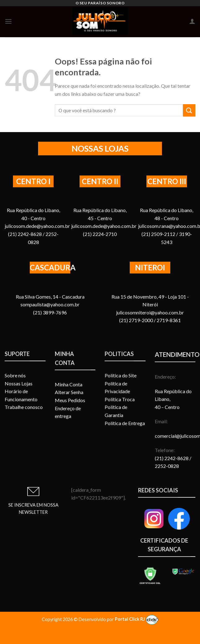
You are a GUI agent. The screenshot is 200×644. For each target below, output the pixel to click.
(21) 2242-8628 (172, 458)
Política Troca (120, 399)
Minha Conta (69, 384)
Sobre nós (15, 375)
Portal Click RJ (137, 619)
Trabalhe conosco (24, 407)
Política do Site (121, 375)
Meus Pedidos (70, 400)
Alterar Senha (69, 392)
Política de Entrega (125, 423)
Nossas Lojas (19, 383)
